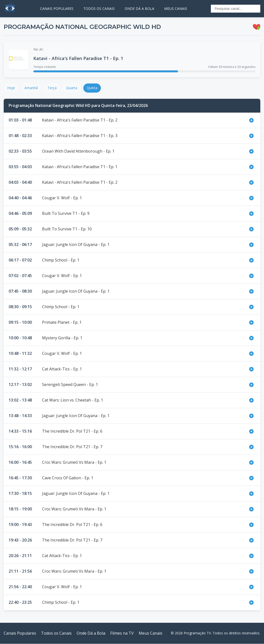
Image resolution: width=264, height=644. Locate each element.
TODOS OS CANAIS (99, 9)
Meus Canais (151, 633)
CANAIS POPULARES (57, 9)
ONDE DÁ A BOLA (139, 9)
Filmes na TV (122, 633)
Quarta (73, 88)
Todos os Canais (56, 633)
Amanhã (32, 88)
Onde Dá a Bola (91, 633)
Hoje (11, 88)
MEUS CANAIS (176, 9)
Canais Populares (20, 633)
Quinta (94, 88)
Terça (53, 88)
